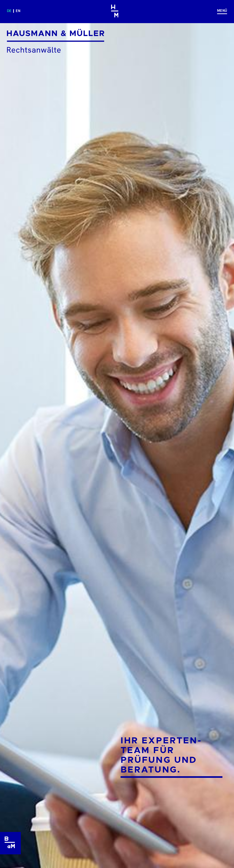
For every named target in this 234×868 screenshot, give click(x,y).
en (18, 11)
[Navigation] (220, 11)
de (9, 11)
